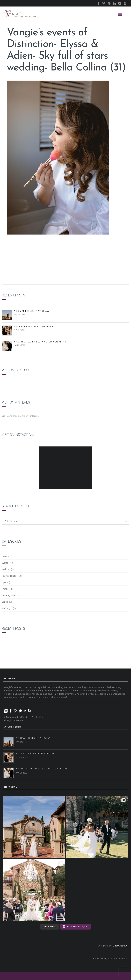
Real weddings (9, 576)
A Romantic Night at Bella (31, 311)
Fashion (6, 569)
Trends (5, 589)
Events (5, 563)
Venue (5, 602)
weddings (7, 608)
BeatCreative (120, 946)
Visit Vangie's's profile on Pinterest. (20, 416)
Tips (4, 582)
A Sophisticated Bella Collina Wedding (40, 342)
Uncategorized (9, 595)
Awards (6, 556)
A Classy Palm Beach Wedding (34, 326)
